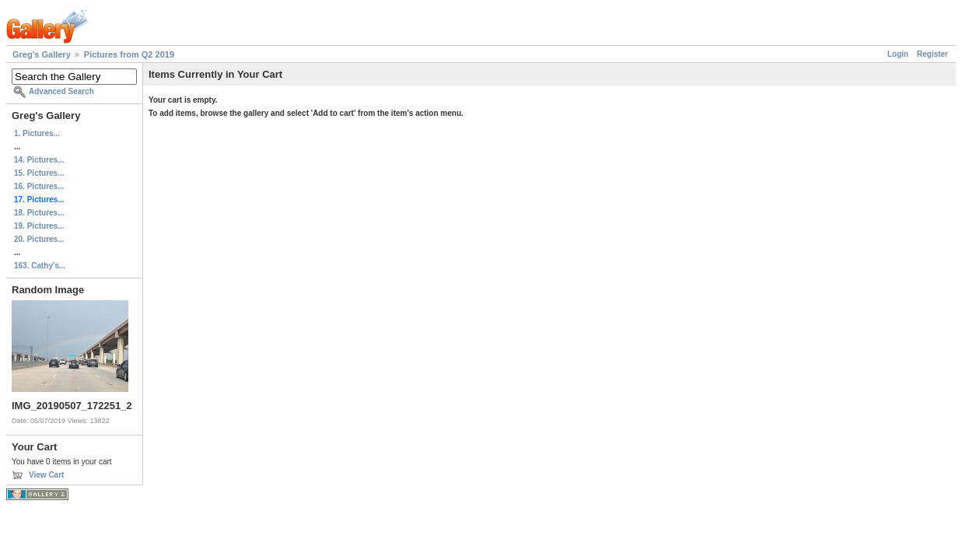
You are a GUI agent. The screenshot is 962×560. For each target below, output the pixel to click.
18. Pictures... (39, 213)
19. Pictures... (39, 226)
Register (932, 54)
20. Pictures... (39, 239)
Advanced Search (61, 91)
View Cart (46, 475)
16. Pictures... (39, 186)
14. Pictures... (39, 160)
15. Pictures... (39, 173)
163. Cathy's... (40, 266)
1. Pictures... (37, 133)
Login (898, 54)
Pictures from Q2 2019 (129, 54)
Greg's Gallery (42, 54)
